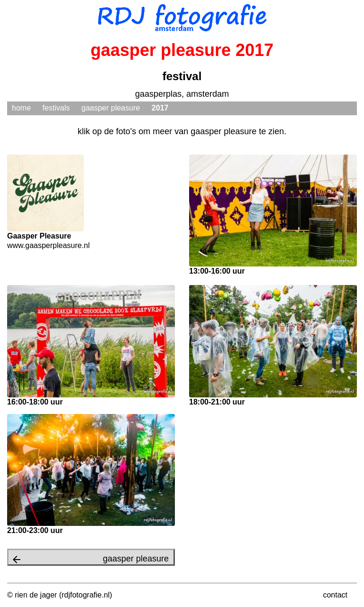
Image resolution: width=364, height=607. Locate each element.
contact (335, 595)
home (21, 108)
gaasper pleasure (111, 108)
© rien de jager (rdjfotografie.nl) (60, 595)
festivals (56, 108)
